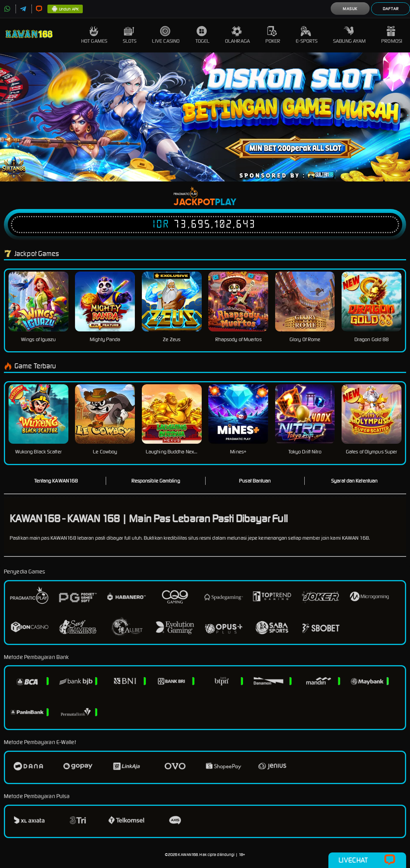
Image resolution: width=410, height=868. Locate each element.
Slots (130, 35)
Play (226, 202)
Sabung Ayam (349, 35)
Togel (203, 35)
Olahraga (237, 35)
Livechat (367, 860)
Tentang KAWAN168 (56, 481)
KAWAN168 (188, 855)
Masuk (350, 9)
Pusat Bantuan (255, 481)
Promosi (392, 35)
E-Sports (307, 35)
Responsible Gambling (156, 481)
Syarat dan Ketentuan (354, 481)
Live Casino (166, 35)
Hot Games (94, 35)
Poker (273, 35)
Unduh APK (65, 9)
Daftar (391, 9)
